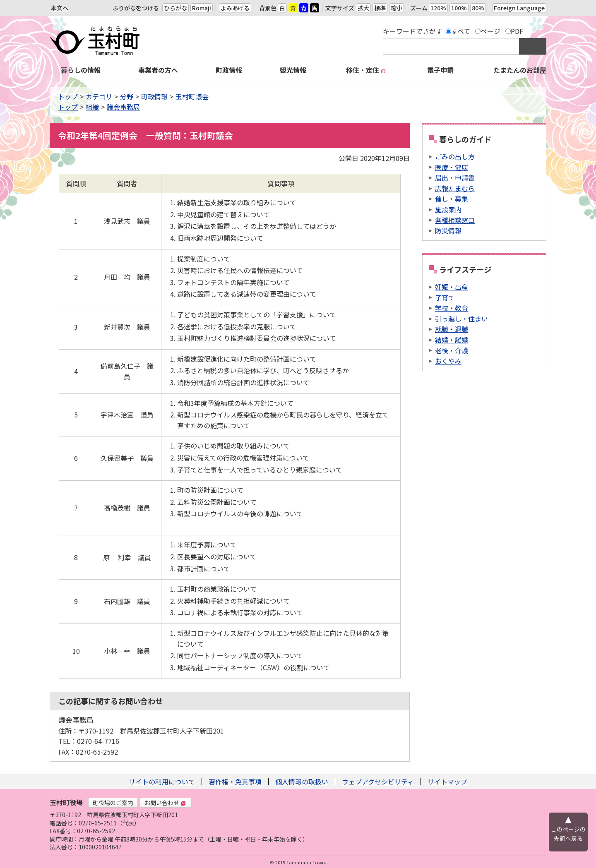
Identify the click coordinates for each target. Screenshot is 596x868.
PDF (517, 31)
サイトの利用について (162, 782)
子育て (445, 297)
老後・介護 (452, 350)
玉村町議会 (192, 96)
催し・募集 (452, 199)
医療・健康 (452, 167)
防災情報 (448, 230)
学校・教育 (452, 308)
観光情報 (293, 70)
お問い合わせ (165, 803)
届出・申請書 (455, 177)
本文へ (60, 8)
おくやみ (448, 361)
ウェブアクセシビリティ (378, 782)
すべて (461, 31)
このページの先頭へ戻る (568, 834)
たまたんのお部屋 (520, 70)
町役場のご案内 (113, 803)
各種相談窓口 (455, 220)
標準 (380, 8)
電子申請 (440, 70)
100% (459, 8)
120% (438, 8)
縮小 (397, 8)
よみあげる (235, 8)
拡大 (363, 8)
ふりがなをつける (136, 8)
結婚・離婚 (452, 340)
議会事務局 (123, 107)
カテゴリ (99, 96)
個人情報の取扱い (302, 782)
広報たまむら (455, 188)
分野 (127, 96)
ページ (490, 31)
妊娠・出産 (452, 287)
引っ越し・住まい (461, 319)
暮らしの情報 (81, 70)
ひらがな (175, 8)
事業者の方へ (158, 70)
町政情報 (229, 70)
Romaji (202, 8)
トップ (68, 96)
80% (478, 8)
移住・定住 (366, 70)
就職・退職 (452, 329)
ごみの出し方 (455, 156)
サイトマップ (447, 782)
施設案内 (448, 209)
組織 (92, 107)
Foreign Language (519, 8)
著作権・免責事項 (235, 782)
